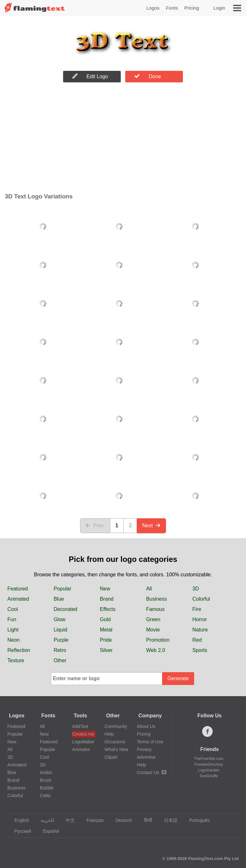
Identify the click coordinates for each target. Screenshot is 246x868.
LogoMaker (83, 742)
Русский (20, 831)
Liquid (60, 630)
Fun (12, 619)
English (19, 820)
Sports (200, 650)
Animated (18, 599)
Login (219, 8)
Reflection (19, 650)
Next (151, 526)
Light (13, 630)
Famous (155, 609)
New (105, 589)
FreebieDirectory (209, 764)
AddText (80, 726)
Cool (13, 609)
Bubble (47, 788)
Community (116, 726)
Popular (62, 589)
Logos (153, 8)
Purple (61, 640)
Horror (200, 619)
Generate (178, 678)
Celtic (45, 796)
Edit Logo (90, 76)
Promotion (158, 640)
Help (109, 734)
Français (92, 820)
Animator (81, 749)
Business (156, 599)
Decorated (65, 609)
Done (148, 76)
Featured (18, 589)
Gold (105, 619)
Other (60, 660)
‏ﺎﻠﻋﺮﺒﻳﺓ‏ (44, 820)
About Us (146, 726)
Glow (59, 619)
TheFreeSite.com (209, 759)
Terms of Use (150, 742)
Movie (153, 630)
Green (153, 619)
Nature (200, 630)
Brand (107, 599)
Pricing (192, 8)
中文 (67, 820)
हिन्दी (145, 820)
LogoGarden (209, 770)
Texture (16, 660)
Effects (108, 609)
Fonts (172, 8)
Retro (60, 650)
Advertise (146, 757)
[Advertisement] (123, 139)
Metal (106, 630)
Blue (59, 599)
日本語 (168, 820)
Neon (13, 640)
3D (196, 589)
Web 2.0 (156, 650)
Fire (197, 609)
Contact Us (151, 772)
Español (48, 831)
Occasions (115, 742)
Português (197, 820)
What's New (116, 749)
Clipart (111, 757)
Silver (106, 650)
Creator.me (83, 734)
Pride (106, 640)
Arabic (46, 772)
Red (197, 640)
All (149, 589)
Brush (46, 780)
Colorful (201, 599)
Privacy (144, 749)
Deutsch (121, 820)
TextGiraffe (209, 776)
